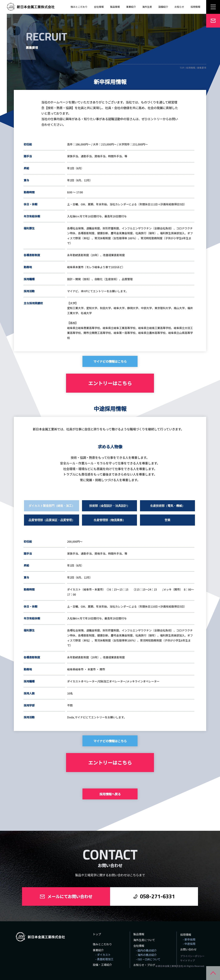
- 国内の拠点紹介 (146, 950)
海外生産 (147, 7)
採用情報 (191, 68)
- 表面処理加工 (104, 959)
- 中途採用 (189, 944)
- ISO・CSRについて (148, 959)
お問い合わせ (188, 949)
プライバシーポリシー (192, 956)
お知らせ (179, 7)
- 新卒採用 (189, 939)
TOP (182, 68)
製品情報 (115, 7)
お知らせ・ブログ (144, 965)
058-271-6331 (157, 896)
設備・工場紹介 (102, 965)
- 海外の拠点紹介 (146, 955)
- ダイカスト (103, 955)
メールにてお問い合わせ (70, 896)
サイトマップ (188, 960)
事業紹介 (131, 7)
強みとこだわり (79, 7)
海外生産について (144, 940)
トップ (97, 934)
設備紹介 (163, 7)
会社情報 (99, 7)
